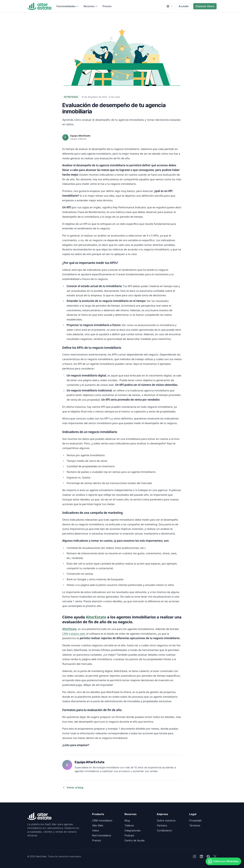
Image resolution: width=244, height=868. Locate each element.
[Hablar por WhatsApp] (221, 860)
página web (78, 634)
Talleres (129, 825)
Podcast (129, 835)
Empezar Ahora (205, 6)
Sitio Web (98, 825)
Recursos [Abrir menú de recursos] (91, 6)
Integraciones (133, 830)
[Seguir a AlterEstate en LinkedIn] (201, 856)
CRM (65, 634)
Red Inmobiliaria (102, 835)
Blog (127, 821)
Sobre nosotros (166, 821)
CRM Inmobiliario (102, 821)
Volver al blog (73, 788)
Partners (162, 825)
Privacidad (195, 821)
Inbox (96, 830)
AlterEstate (96, 617)
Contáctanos (164, 830)
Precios (107, 6)
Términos (195, 825)
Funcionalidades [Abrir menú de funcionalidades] (68, 6)
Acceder (184, 6)
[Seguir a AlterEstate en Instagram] (195, 856)
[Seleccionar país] (169, 6)
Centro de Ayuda (134, 840)
